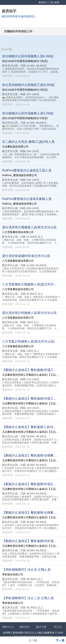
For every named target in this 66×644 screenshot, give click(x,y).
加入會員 (55, 2)
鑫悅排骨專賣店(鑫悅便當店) (18, 16)
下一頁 (60, 640)
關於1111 (8, 627)
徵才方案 (41, 627)
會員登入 (43, 2)
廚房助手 (9, 11)
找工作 (58, 627)
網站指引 (25, 627)
